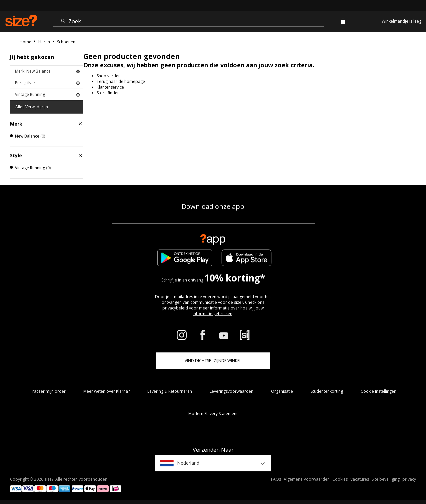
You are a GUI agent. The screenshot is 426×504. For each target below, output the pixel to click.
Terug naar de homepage (121, 81)
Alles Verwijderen (32, 107)
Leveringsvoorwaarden (231, 391)
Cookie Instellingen (378, 391)
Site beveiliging (386, 479)
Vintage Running (47, 94)
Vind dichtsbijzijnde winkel (213, 361)
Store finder (108, 93)
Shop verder (108, 76)
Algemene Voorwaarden (307, 479)
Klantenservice (110, 87)
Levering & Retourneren (170, 391)
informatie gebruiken (212, 314)
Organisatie (282, 391)
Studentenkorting (327, 391)
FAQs (276, 479)
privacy (409, 479)
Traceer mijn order (48, 391)
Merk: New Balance (47, 71)
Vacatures (360, 479)
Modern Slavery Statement (213, 414)
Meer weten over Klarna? (106, 391)
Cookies (340, 479)
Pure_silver (47, 83)
